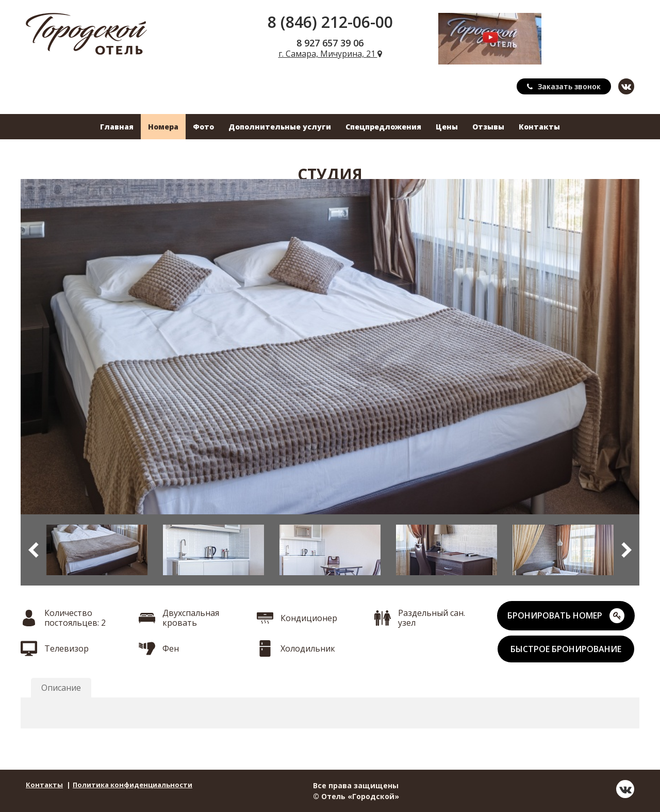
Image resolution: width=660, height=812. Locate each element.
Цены (447, 127)
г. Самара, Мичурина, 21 (330, 54)
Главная (117, 127)
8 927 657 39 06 (330, 43)
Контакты (539, 127)
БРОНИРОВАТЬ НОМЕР (566, 616)
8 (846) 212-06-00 (330, 22)
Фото (203, 127)
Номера (163, 127)
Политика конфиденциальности (133, 785)
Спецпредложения (383, 127)
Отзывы (488, 127)
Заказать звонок (564, 86)
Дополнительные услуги (280, 127)
